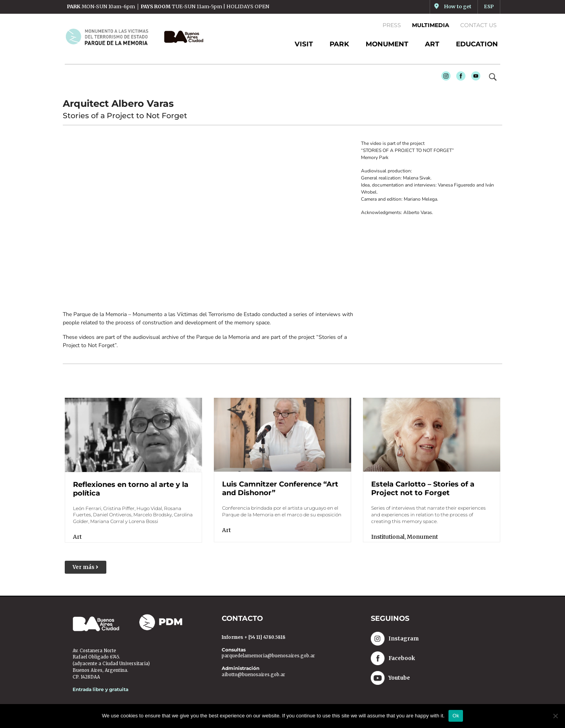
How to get (458, 6)
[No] (555, 716)
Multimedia (431, 25)
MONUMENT (387, 44)
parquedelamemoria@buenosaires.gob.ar (268, 656)
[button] (86, 567)
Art (77, 537)
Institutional (388, 536)
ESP (489, 6)
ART (432, 44)
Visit (304, 44)
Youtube (474, 78)
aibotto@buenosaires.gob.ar (253, 675)
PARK (339, 44)
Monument (422, 536)
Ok (456, 716)
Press (392, 25)
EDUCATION (477, 44)
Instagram (444, 78)
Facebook (459, 78)
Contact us (478, 25)
